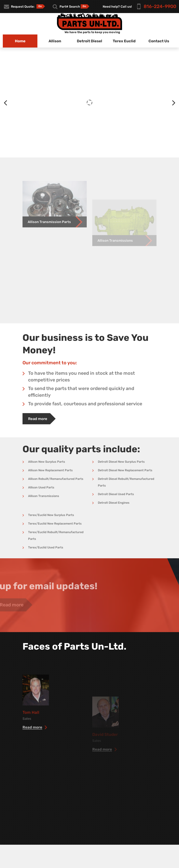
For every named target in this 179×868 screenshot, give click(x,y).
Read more (38, 419)
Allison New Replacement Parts (50, 470)
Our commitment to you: (50, 363)
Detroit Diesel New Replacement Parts (125, 470)
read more (32, 757)
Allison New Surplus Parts (47, 462)
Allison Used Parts (41, 487)
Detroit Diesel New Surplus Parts (121, 462)
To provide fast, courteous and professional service (85, 404)
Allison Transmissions (44, 496)
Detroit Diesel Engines (114, 503)
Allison (55, 41)
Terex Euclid (124, 41)
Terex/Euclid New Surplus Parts (51, 515)
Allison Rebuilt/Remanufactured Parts (56, 479)
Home (20, 41)
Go (40, 6)
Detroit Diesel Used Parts (116, 494)
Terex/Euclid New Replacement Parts (55, 524)
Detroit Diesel (89, 41)
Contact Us (159, 41)
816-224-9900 (160, 6)
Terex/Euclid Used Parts (46, 547)
